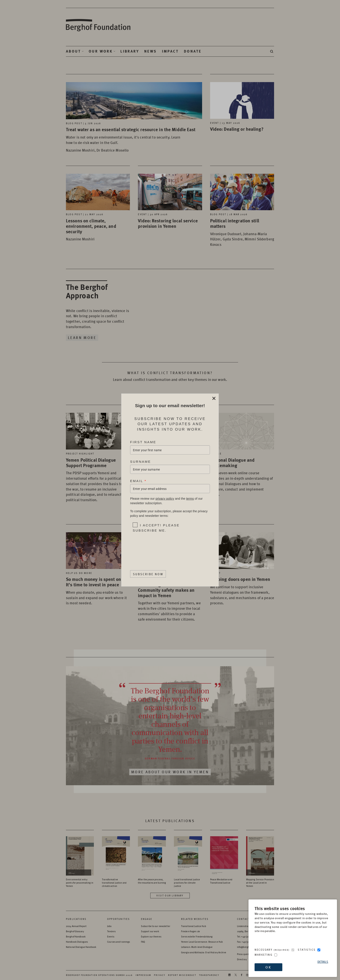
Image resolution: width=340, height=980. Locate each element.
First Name (143, 442)
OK (268, 967)
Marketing (264, 955)
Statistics (307, 950)
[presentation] (160, 547)
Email (138, 481)
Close (214, 398)
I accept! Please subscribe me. (156, 528)
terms (190, 499)
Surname (141, 462)
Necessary (272, 950)
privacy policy (165, 499)
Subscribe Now (148, 574)
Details (323, 962)
